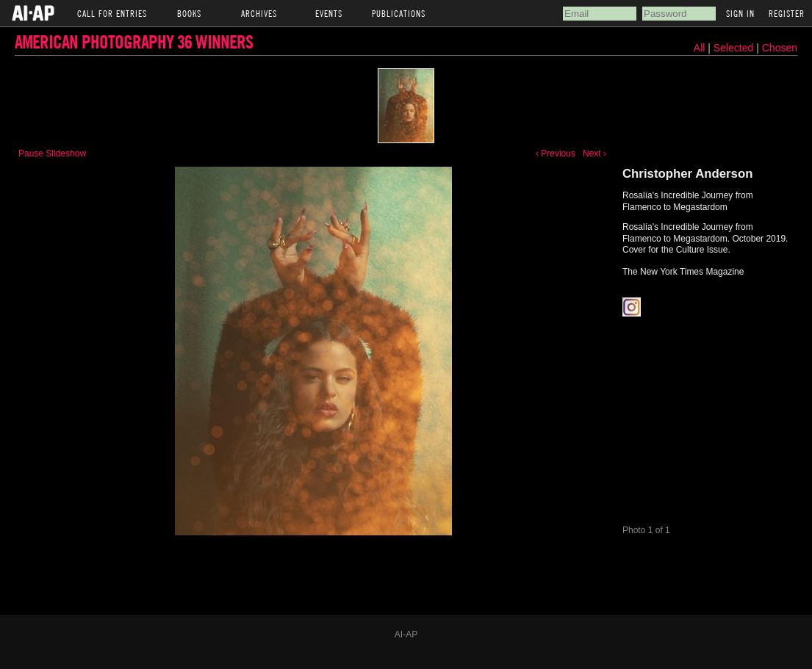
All (700, 48)
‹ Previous (556, 153)
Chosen (780, 48)
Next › (594, 153)
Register (787, 13)
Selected (735, 48)
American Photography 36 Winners (134, 41)
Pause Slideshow (52, 153)
